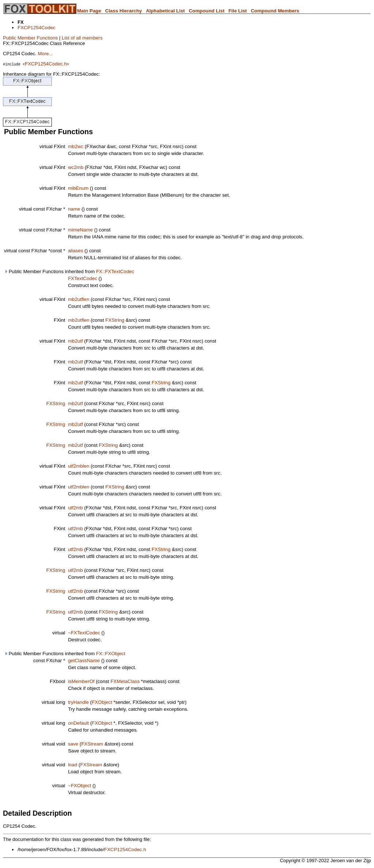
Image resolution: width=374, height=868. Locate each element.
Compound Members (275, 11)
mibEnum (78, 188)
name (74, 209)
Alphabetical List (165, 11)
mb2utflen (79, 299)
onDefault (78, 723)
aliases (76, 251)
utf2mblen (79, 466)
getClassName (84, 661)
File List (237, 11)
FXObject (102, 702)
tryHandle (78, 702)
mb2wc (76, 146)
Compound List (207, 11)
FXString (115, 320)
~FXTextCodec (84, 633)
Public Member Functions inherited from (69, 271)
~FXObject (79, 786)
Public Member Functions (30, 38)
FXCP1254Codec (37, 28)
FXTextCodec (83, 278)
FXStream (92, 744)
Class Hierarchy (124, 11)
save (73, 744)
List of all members (82, 38)
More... (45, 54)
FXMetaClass (125, 681)
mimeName (80, 230)
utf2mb (75, 508)
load (72, 765)
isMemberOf (81, 681)
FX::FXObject (111, 654)
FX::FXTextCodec (115, 271)
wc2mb (76, 167)
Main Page (89, 11)
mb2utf (75, 341)
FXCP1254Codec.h (46, 64)
